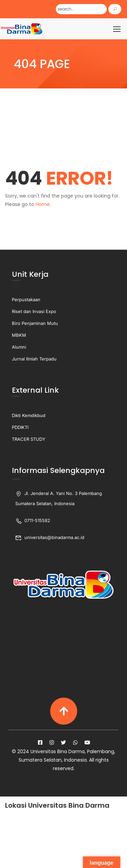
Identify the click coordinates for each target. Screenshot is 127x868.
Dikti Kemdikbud (29, 415)
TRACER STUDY (29, 439)
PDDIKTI (20, 427)
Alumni (19, 347)
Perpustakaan (26, 299)
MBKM (19, 335)
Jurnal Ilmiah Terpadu (34, 359)
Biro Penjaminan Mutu (35, 323)
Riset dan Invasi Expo (34, 311)
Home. (43, 204)
